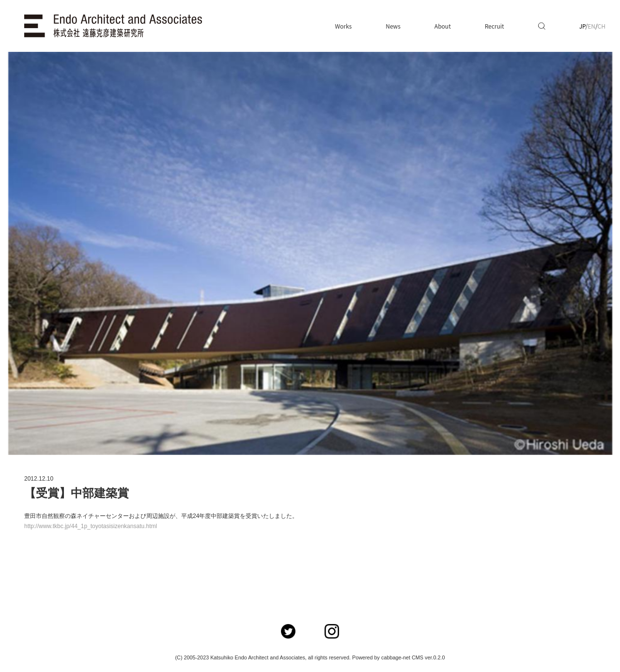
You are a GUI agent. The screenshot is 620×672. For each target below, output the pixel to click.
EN (591, 26)
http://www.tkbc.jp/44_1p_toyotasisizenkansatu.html (91, 526)
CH (602, 26)
